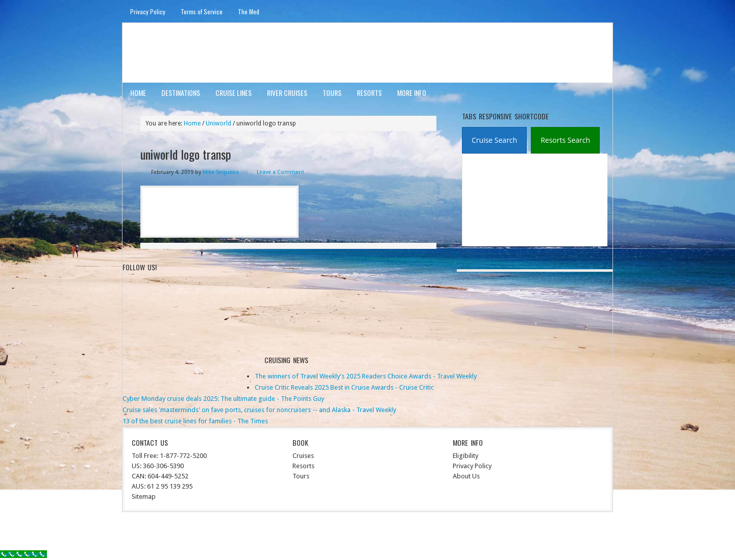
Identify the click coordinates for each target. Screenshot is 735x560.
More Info (412, 93)
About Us (466, 476)
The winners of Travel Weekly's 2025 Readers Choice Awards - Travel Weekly (366, 376)
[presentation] (494, 141)
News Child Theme (452, 533)
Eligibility (465, 456)
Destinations (181, 93)
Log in (598, 533)
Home (138, 93)
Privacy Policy (148, 11)
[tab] (494, 140)
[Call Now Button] (23, 554)
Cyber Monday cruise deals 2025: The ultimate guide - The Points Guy (223, 399)
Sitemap (144, 497)
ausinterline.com (172, 52)
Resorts (369, 93)
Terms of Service (202, 11)
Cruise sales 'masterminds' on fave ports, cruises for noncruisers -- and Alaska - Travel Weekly (259, 410)
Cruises (303, 456)
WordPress (568, 533)
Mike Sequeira (221, 172)
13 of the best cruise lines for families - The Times (195, 421)
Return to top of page (160, 533)
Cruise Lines (234, 93)
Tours (332, 93)
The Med (249, 11)
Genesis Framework (518, 533)
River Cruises (287, 93)
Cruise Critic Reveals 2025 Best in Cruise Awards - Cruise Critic (344, 387)
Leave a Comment (280, 172)
